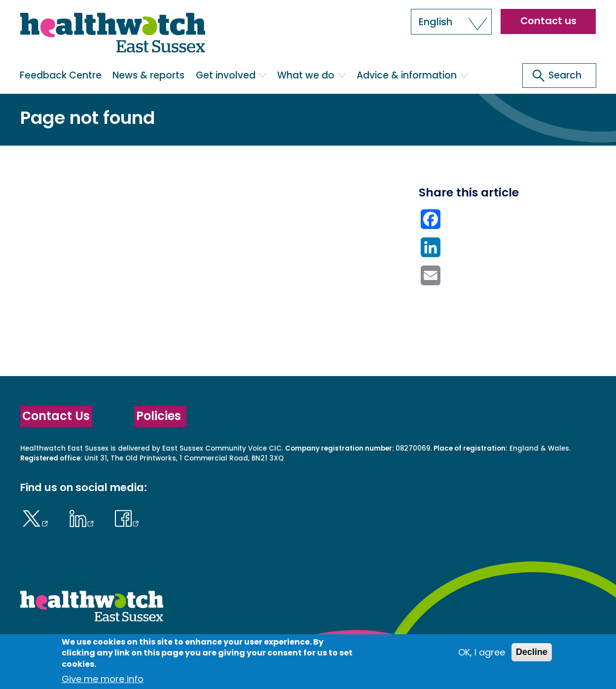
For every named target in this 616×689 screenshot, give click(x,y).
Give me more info (103, 679)
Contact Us (56, 416)
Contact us (548, 21)
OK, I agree (482, 652)
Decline (532, 652)
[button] (451, 22)
